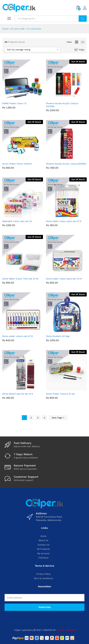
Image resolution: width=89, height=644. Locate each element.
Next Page (58, 418)
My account (43, 553)
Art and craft (18, 29)
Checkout (43, 558)
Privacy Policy (43, 574)
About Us (43, 540)
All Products (43, 549)
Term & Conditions (43, 578)
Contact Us (43, 545)
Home (5, 29)
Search (83, 19)
